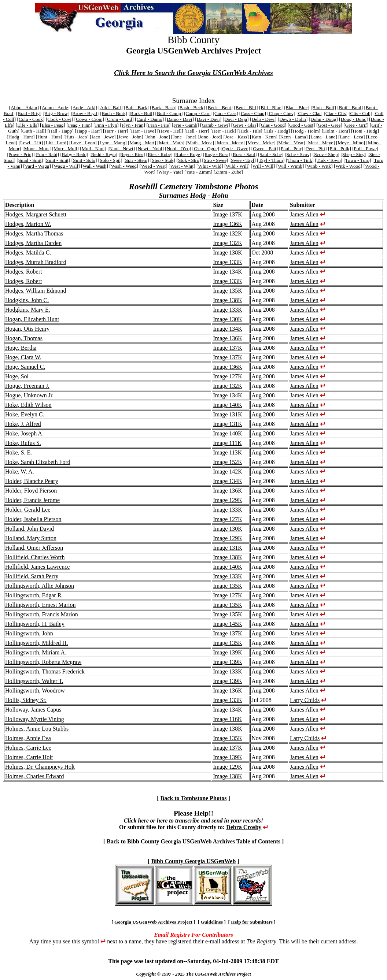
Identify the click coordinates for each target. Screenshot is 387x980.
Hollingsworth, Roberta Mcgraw (43, 662)
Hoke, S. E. (19, 452)
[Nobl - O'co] (178, 149)
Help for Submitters (252, 922)
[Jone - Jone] (184, 137)
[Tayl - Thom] (271, 160)
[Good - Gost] (301, 125)
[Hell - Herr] (197, 131)
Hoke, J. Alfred (23, 424)
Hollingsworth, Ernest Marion (40, 605)
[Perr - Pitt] (316, 149)
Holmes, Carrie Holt (29, 757)
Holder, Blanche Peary (32, 481)
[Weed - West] (154, 166)
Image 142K (228, 472)
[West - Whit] (182, 166)
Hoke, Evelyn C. (25, 414)
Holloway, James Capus (33, 710)
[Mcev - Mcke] (261, 143)
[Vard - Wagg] (37, 166)
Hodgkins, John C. (27, 300)
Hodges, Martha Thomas (34, 233)
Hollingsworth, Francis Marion (42, 614)
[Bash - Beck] (191, 107)
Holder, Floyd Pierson (31, 491)
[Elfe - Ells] (27, 125)
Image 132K (228, 233)
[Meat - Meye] (321, 143)
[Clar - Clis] (335, 113)
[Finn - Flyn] (106, 125)
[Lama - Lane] (323, 137)
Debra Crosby (244, 827)
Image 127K (228, 376)
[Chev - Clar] (309, 113)
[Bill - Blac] (271, 107)
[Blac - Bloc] (297, 107)
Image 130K (228, 319)
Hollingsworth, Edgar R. (34, 595)
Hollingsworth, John (29, 633)
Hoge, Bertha (21, 348)
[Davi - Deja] (235, 119)
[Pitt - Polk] (340, 149)
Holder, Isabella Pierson (33, 519)
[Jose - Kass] (236, 137)
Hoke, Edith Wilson (28, 405)
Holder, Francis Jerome (32, 500)
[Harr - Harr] (116, 131)
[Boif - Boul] (350, 107)
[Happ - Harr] (88, 131)
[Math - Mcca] (200, 143)
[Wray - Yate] (170, 172)
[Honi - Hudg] (365, 131)
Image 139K (228, 652)
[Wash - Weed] (124, 166)
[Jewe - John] (130, 137)
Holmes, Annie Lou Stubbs (37, 729)
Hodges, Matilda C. (28, 253)
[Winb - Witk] (319, 166)
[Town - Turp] (357, 160)
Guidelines (212, 922)
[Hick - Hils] (250, 131)
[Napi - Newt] (121, 149)
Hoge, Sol (17, 376)
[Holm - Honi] (336, 131)
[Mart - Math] (171, 143)
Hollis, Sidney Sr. (26, 700)
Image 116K (227, 719)
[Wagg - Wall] (66, 166)
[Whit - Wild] (210, 166)
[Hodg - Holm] (306, 131)
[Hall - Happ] (60, 131)
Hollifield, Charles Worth (35, 557)
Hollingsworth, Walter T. (34, 681)
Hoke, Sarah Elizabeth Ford (38, 462)
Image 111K (227, 443)
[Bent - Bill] (246, 107)
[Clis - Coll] (360, 113)
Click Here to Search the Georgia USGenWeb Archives (193, 73)
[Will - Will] (263, 166)
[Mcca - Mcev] (230, 143)
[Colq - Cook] (31, 119)
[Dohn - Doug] (323, 119)
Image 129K (228, 500)
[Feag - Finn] (79, 125)
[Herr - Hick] (223, 131)
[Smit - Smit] (57, 160)
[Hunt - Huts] (49, 137)
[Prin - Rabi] (47, 154)
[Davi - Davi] (208, 119)
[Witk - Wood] (348, 166)
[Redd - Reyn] (103, 154)
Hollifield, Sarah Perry (32, 576)
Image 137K (228, 214)
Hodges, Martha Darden (33, 243)
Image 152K (228, 462)
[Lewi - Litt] (31, 143)
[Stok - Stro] (189, 160)
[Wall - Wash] (95, 166)
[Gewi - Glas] (245, 125)
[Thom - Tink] (300, 160)
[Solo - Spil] (110, 160)
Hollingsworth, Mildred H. (37, 643)
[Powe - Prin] (20, 154)
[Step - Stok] (163, 160)
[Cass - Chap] (253, 113)
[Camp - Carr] (198, 113)
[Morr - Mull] (65, 149)
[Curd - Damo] (149, 119)
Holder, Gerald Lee (28, 510)
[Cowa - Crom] (89, 119)
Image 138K (228, 253)
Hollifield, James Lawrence (37, 567)
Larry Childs (305, 700)
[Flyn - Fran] (132, 125)
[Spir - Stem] (136, 160)
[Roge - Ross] (217, 154)
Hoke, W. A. (20, 472)
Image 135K (228, 291)
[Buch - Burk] (114, 113)
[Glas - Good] (273, 125)
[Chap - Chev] (281, 113)
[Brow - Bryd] (85, 113)
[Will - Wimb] (290, 166)
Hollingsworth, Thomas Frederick (45, 671)
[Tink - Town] (329, 160)
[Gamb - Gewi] (215, 125)
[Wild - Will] (237, 166)
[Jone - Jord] (210, 137)
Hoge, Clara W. (23, 357)
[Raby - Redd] (74, 154)
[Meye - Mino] (351, 143)
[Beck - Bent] (219, 107)
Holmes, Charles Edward (34, 776)
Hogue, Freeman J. (27, 386)
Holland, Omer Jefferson (34, 548)
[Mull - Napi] (93, 149)
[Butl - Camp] (169, 113)
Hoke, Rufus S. (23, 443)
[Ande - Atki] (84, 107)
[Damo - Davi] (180, 119)
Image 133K (228, 262)
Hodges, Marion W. (28, 224)
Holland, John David (30, 529)
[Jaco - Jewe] (103, 137)
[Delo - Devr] (263, 119)
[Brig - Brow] (56, 113)
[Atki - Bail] (110, 107)
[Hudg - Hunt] (21, 137)
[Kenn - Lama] (293, 137)
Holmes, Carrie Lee (28, 748)
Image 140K (228, 405)
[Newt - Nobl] (150, 149)
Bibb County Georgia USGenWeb (194, 861)
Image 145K (228, 624)
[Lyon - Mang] (112, 143)
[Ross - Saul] (244, 154)
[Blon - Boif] (323, 107)
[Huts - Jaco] (76, 137)
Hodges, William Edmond (36, 291)
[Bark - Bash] (163, 107)
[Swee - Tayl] (243, 160)
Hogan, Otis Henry (27, 329)
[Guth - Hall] (33, 131)
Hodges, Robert (23, 272)
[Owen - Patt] (265, 149)
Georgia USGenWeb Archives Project (153, 922)
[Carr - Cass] (226, 113)
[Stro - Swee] (215, 160)
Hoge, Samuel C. (25, 367)
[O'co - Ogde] (206, 149)
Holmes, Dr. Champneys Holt (40, 767)
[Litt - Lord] (56, 143)
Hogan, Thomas (24, 338)
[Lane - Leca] (352, 137)
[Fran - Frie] (158, 125)
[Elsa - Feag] (53, 125)
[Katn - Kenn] (264, 137)
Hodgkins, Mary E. (28, 310)
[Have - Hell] (170, 131)
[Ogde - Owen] (235, 149)
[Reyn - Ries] (132, 154)
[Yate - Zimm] (198, 172)
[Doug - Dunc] (353, 119)
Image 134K (228, 272)
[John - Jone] (157, 137)
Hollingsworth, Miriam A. (36, 652)
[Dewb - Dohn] (293, 119)
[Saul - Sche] (271, 154)
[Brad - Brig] (29, 113)
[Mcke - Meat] (291, 143)
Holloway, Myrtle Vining (35, 719)
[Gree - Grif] (356, 125)
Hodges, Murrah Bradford (36, 262)
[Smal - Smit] (30, 160)
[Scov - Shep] (326, 154)
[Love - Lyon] (83, 143)
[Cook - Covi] (60, 119)
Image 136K (228, 224)
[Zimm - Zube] (228, 172)
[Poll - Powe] (365, 149)
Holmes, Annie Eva (28, 738)
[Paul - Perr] (291, 149)
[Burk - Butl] (141, 113)
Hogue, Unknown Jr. (29, 395)
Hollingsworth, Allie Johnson (40, 586)
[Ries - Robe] (159, 154)
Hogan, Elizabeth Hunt (32, 319)
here (143, 821)
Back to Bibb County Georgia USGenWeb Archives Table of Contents (193, 841)
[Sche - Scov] (298, 154)
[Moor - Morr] (36, 149)
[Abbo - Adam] (24, 107)
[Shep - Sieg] (353, 154)
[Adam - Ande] (55, 107)
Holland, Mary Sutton (31, 538)
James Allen (304, 214)
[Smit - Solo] (84, 160)
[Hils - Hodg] (277, 131)
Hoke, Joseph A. (24, 433)
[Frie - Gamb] (185, 125)
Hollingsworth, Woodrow (35, 691)
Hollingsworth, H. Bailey (35, 624)
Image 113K (227, 452)
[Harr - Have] (143, 131)
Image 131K (228, 414)
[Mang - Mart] (142, 143)
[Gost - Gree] (329, 125)
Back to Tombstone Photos (194, 798)
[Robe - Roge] (188, 154)
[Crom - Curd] (120, 119)
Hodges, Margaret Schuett (36, 214)
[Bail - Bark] (136, 107)
